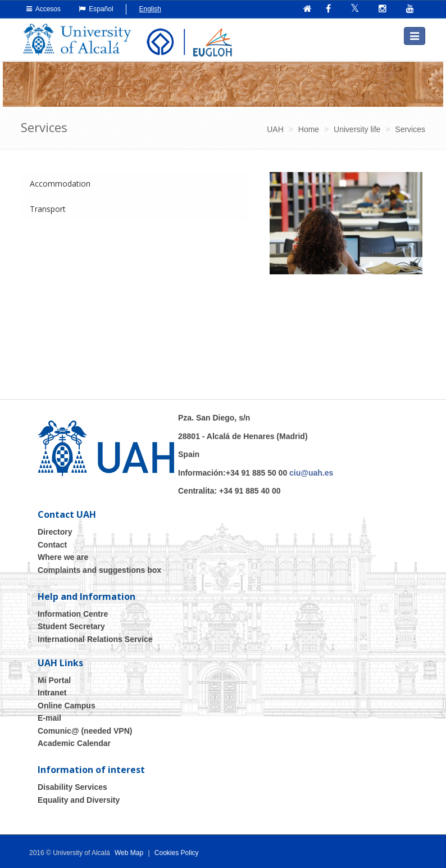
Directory (55, 532)
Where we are (63, 557)
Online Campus (67, 706)
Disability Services (72, 787)
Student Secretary (71, 626)
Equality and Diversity (79, 800)
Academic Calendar (74, 743)
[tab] (135, 184)
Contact (52, 545)
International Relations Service (95, 639)
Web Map (129, 853)
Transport (48, 209)
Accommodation (60, 184)
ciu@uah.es (311, 473)
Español (96, 9)
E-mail (49, 718)
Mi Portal (54, 680)
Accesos (44, 9)
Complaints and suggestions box (99, 570)
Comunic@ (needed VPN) (85, 731)
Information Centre (73, 614)
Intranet (52, 693)
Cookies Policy (177, 853)
